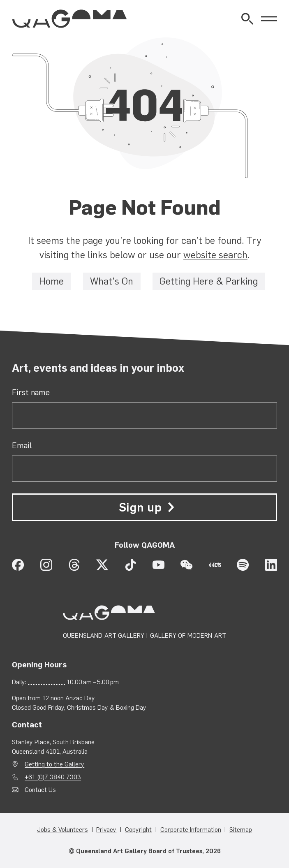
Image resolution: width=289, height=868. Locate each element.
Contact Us (40, 790)
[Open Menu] (269, 19)
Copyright (138, 830)
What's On (112, 282)
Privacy (106, 830)
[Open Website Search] (247, 19)
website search (215, 255)
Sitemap (241, 830)
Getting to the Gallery (54, 764)
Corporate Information (191, 830)
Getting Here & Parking (209, 282)
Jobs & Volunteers (62, 830)
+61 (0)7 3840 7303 (53, 777)
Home (51, 282)
